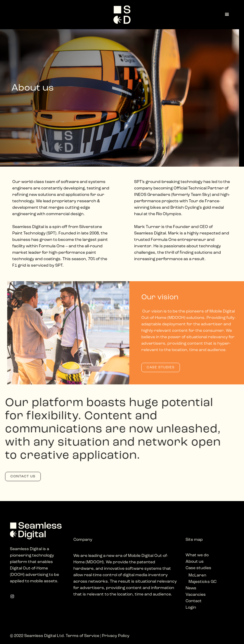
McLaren (197, 575)
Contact (194, 601)
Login (191, 608)
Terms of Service (83, 636)
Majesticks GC (203, 582)
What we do (197, 555)
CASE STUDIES (189, 367)
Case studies (198, 568)
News (191, 588)
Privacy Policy (116, 636)
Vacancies (196, 595)
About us (195, 562)
